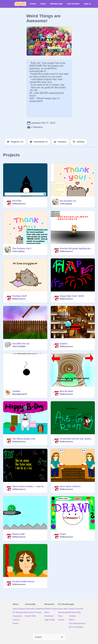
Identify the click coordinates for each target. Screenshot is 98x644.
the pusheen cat (68, 201)
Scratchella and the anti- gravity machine (76, 439)
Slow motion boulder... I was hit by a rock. (29, 486)
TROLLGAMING (19, 347)
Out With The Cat (21, 344)
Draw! (63, 534)
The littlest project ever (24, 439)
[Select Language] (49, 637)
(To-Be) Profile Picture (23, 582)
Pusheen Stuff (19, 296)
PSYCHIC (17, 201)
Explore (64, 344)
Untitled (16, 391)
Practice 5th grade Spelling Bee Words (76, 248)
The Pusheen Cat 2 (22, 248)
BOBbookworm (19, 204)
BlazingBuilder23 (20, 394)
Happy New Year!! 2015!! (72, 296)
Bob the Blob (66, 391)
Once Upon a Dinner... (71, 486)
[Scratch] (20, 4)
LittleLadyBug (66, 204)
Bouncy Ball (18, 534)
